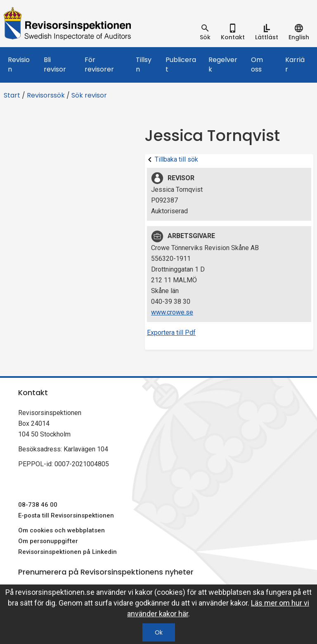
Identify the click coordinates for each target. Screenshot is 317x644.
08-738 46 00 (38, 505)
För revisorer (99, 64)
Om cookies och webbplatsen (62, 530)
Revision (19, 64)
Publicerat (181, 64)
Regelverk (223, 64)
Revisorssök (46, 95)
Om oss (257, 64)
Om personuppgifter (48, 541)
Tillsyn (144, 64)
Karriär (295, 64)
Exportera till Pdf (171, 333)
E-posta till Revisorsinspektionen (66, 515)
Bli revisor (55, 64)
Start (12, 95)
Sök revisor (89, 95)
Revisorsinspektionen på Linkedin (67, 552)
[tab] (205, 32)
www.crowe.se (172, 312)
